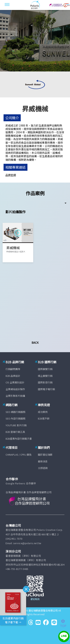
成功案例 (43, 412)
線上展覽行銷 (45, 376)
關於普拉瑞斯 (45, 455)
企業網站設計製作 (15, 389)
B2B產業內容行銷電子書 (19, 439)
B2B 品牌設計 (13, 376)
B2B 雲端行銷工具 (15, 432)
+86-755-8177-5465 (17, 569)
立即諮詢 (43, 468)
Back (35, 342)
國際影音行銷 (45, 382)
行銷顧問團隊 (13, 369)
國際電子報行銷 (46, 389)
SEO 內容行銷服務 (15, 418)
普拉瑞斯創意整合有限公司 (43, 610)
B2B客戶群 (44, 418)
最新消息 (43, 461)
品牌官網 (11, 175)
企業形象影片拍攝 (15, 396)
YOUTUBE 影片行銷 (16, 425)
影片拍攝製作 (15, 212)
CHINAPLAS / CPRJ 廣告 (19, 455)
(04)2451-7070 (14, 539)
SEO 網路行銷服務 (15, 412)
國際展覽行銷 (45, 369)
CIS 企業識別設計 (15, 382)
